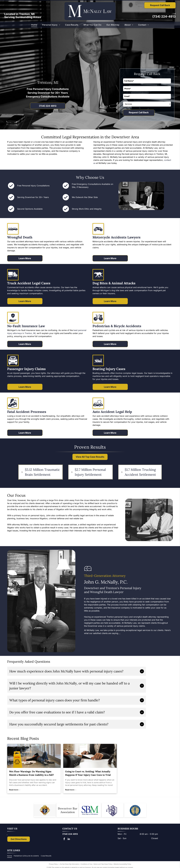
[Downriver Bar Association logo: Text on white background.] (67, 811)
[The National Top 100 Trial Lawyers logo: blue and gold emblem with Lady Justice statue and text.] (135, 811)
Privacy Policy (53, 865)
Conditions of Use (86, 865)
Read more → (15, 790)
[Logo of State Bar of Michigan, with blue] (90, 811)
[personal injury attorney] (90, 756)
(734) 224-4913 (164, 16)
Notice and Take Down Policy (103, 865)
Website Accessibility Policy (122, 865)
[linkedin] (69, 840)
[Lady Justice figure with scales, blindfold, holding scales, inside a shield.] (113, 811)
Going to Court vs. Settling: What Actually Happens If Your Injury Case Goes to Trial (88, 773)
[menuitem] (34, 25)
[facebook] (64, 840)
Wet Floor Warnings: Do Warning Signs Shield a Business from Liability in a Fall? (31, 773)
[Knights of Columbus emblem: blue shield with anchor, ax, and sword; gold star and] (45, 811)
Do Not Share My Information (70, 865)
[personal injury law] (34, 756)
